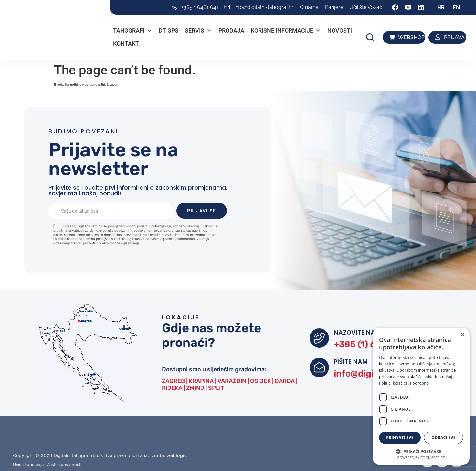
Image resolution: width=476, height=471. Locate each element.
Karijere (334, 7)
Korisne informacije (286, 31)
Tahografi (133, 31)
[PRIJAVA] (438, 37)
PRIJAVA (454, 37)
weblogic (177, 456)
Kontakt (126, 44)
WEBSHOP (411, 37)
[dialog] (421, 396)
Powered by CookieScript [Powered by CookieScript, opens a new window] (421, 458)
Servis (198, 31)
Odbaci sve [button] (444, 438)
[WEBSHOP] (392, 37)
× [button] (462, 335)
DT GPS (169, 31)
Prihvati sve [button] (400, 438)
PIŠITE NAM (351, 364)
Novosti (340, 31)
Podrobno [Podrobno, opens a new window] (419, 383)
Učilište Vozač (366, 7)
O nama (309, 7)
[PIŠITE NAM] (319, 369)
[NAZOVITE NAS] (319, 339)
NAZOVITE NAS (357, 333)
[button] (370, 37)
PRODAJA (231, 31)
